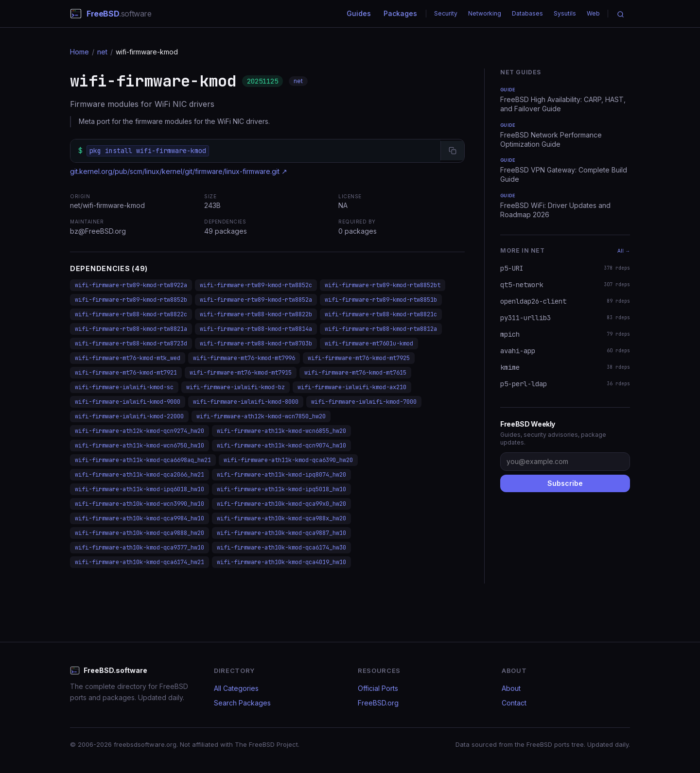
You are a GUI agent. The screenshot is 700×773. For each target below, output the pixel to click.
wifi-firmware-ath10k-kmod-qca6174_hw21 (140, 562)
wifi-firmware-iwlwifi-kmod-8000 (246, 402)
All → (624, 251)
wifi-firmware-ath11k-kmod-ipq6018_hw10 (140, 489)
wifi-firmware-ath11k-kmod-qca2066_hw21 (140, 475)
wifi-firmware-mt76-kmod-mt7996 (244, 358)
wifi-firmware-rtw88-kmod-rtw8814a (256, 329)
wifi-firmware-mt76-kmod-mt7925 (359, 358)
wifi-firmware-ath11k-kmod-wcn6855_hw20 (281, 431)
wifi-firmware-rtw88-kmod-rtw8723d (131, 344)
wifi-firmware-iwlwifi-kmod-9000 (128, 402)
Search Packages (242, 703)
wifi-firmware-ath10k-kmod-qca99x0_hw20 (281, 504)
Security (446, 13)
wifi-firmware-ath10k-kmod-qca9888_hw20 (140, 533)
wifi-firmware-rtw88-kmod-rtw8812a (381, 329)
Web (593, 13)
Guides (359, 13)
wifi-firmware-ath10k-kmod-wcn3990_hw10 (140, 504)
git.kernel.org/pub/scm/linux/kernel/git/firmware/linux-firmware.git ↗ (179, 171)
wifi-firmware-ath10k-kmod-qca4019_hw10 (281, 562)
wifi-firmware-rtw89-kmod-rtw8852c (256, 285)
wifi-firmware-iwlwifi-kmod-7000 (364, 402)
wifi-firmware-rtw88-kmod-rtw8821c (381, 314)
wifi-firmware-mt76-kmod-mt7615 (355, 373)
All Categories (236, 688)
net (102, 52)
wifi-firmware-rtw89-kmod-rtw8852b (131, 300)
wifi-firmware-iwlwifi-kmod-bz (236, 387)
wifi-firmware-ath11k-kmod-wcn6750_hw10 (140, 446)
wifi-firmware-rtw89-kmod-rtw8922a (131, 285)
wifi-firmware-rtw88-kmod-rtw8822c (131, 314)
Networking (485, 13)
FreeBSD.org (378, 703)
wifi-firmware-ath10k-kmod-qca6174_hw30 (281, 548)
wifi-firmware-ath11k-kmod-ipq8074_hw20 (281, 475)
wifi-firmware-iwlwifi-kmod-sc (124, 387)
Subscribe (565, 483)
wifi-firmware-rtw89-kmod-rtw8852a (256, 300)
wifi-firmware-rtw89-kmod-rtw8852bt (383, 285)
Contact (514, 703)
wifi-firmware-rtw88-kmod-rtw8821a (131, 329)
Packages (400, 13)
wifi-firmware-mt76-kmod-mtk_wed (128, 358)
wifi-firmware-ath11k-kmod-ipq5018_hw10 (281, 489)
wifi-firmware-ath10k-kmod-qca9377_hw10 (140, 548)
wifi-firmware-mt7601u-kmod (369, 344)
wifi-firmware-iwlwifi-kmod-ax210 (352, 387)
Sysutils (565, 13)
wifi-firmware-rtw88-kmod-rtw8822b (256, 314)
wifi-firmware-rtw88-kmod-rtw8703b (256, 344)
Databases (527, 13)
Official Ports (378, 688)
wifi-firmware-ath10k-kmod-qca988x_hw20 (281, 518)
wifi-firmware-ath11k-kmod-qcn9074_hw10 (281, 446)
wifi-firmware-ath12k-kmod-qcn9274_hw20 (140, 431)
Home (79, 52)
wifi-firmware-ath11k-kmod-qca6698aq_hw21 (143, 460)
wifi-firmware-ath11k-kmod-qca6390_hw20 (288, 460)
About (511, 688)
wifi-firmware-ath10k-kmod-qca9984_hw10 (140, 518)
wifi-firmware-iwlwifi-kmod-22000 (129, 416)
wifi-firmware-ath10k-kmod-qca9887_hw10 (281, 533)
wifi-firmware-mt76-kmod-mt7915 (241, 373)
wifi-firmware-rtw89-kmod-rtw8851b (381, 300)
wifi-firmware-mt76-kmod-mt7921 (126, 373)
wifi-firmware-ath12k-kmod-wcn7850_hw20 (261, 416)
